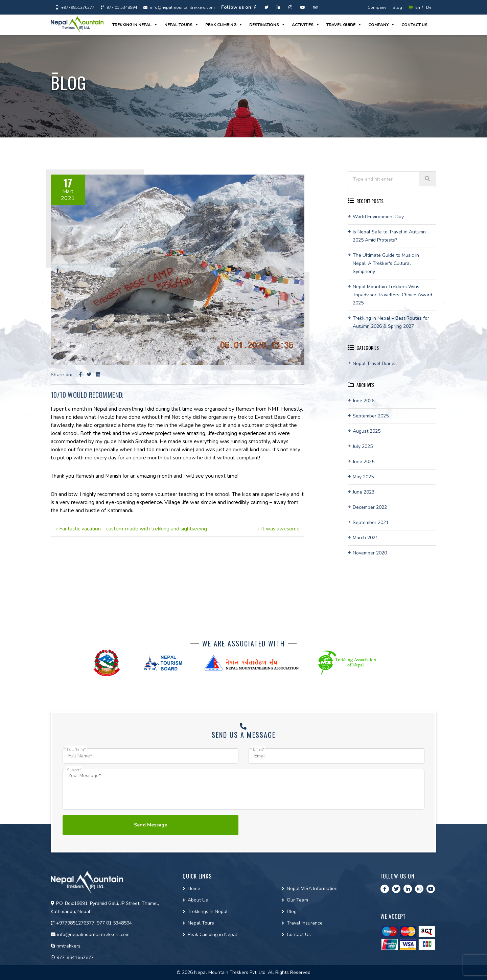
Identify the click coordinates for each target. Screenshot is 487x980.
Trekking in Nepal (135, 25)
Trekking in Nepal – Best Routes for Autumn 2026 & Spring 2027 (391, 322)
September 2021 (371, 522)
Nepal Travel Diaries (375, 363)
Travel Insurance (305, 923)
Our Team (297, 900)
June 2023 (364, 492)
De (429, 7)
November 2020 (370, 553)
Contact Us (299, 935)
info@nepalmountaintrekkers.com (179, 7)
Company (377, 7)
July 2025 (363, 446)
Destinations (267, 25)
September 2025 (371, 416)
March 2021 (365, 538)
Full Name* (76, 749)
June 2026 (364, 401)
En (414, 7)
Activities (306, 25)
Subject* (74, 770)
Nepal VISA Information (312, 888)
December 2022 (370, 507)
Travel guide (344, 25)
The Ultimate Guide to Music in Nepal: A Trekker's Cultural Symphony (386, 263)
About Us (198, 900)
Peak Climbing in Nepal (212, 935)
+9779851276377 (75, 7)
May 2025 (363, 477)
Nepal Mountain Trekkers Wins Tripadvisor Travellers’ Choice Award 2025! (392, 295)
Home (194, 888)
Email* (259, 749)
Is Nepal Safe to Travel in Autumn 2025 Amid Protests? (389, 236)
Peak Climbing (224, 25)
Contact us (414, 25)
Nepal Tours (181, 25)
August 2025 (367, 431)
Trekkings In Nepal (208, 911)
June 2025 (364, 462)
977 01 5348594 (119, 7)
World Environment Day (378, 217)
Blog (397, 7)
